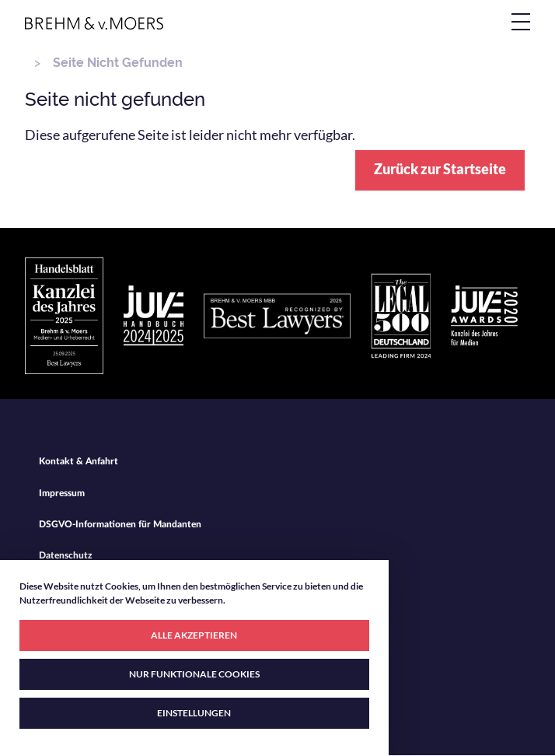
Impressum (62, 493)
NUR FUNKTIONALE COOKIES (194, 674)
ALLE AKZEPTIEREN (194, 635)
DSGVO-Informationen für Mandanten (120, 524)
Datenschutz (66, 555)
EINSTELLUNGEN (194, 713)
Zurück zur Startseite (440, 169)
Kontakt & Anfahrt (79, 461)
